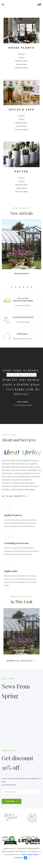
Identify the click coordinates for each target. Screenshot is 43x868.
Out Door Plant (22, 68)
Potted (21, 54)
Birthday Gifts (21, 61)
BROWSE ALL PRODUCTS (21, 661)
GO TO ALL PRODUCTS (15, 496)
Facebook (18, 858)
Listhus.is (17, 854)
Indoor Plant (22, 64)
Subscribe (12, 801)
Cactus (22, 57)
